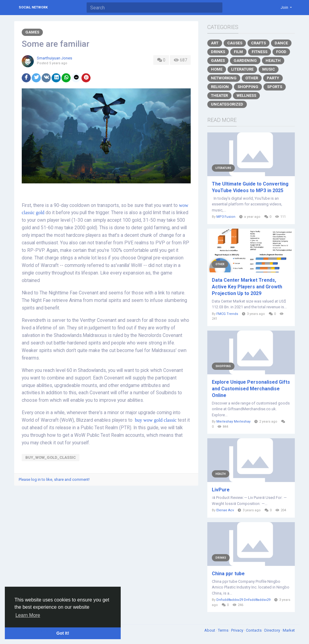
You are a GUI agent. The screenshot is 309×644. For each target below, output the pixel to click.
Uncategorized (227, 104)
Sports (275, 87)
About (210, 630)
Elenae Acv (225, 510)
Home (217, 69)
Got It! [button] (63, 633)
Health (273, 60)
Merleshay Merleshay (233, 422)
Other (252, 78)
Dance (281, 43)
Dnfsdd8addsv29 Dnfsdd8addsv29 (243, 600)
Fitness (260, 52)
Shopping (248, 87)
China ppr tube (228, 574)
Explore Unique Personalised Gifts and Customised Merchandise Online (251, 389)
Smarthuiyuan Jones (54, 58)
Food (281, 52)
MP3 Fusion (226, 217)
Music (269, 69)
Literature (242, 69)
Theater (219, 95)
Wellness (246, 95)
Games (32, 32)
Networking (224, 78)
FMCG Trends (227, 314)
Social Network (33, 7)
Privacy (238, 630)
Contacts (254, 630)
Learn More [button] (28, 615)
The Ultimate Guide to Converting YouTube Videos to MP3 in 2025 (250, 187)
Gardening (245, 60)
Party (273, 78)
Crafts (258, 43)
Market (289, 630)
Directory (273, 630)
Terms (224, 630)
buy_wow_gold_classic (51, 457)
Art (215, 43)
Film (238, 52)
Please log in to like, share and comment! (54, 479)
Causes (235, 43)
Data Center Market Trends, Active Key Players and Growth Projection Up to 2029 (247, 287)
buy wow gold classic (156, 420)
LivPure (221, 490)
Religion (220, 87)
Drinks (218, 52)
